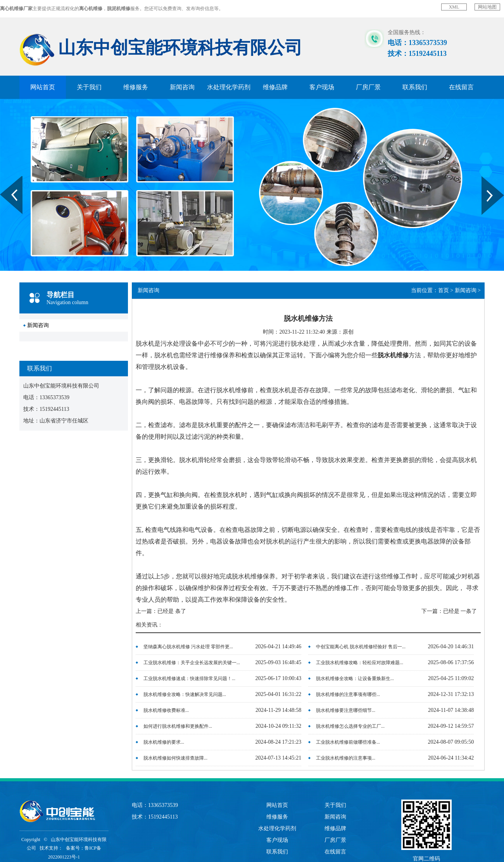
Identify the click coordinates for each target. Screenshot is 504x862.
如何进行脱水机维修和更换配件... (178, 726)
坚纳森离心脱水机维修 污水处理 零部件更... (188, 647)
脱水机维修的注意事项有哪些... (348, 694)
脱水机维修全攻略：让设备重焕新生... (355, 679)
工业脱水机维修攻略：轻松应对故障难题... (360, 663)
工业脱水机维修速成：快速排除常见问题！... (189, 679)
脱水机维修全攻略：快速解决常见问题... (185, 694)
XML (454, 7)
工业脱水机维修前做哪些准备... (348, 742)
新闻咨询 (182, 87)
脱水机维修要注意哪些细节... (346, 710)
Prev (4, 179)
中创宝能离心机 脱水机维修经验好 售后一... (361, 647)
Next (486, 179)
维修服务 (136, 87)
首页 (444, 290)
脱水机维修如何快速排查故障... (175, 758)
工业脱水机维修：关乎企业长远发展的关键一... (192, 663)
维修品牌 (275, 87)
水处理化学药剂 (229, 87)
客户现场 (322, 87)
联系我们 (415, 87)
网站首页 (43, 87)
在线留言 (461, 87)
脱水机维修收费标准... (166, 710)
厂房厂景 (368, 87)
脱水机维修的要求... (164, 742)
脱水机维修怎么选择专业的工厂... (350, 726)
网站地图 (487, 7)
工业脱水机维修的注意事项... (346, 758)
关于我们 (89, 87)
